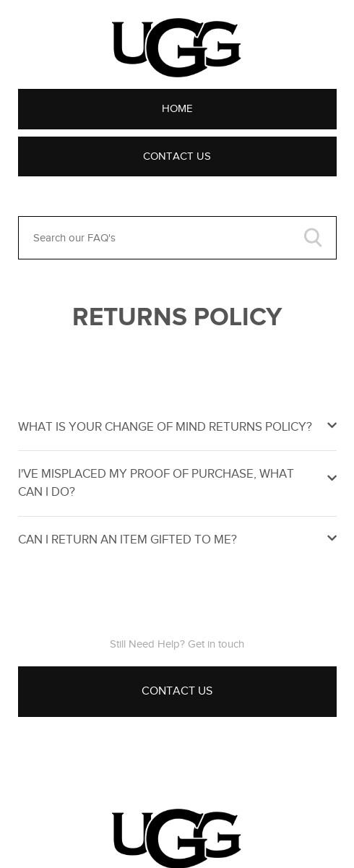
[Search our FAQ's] (177, 238)
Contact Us (177, 156)
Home (177, 108)
